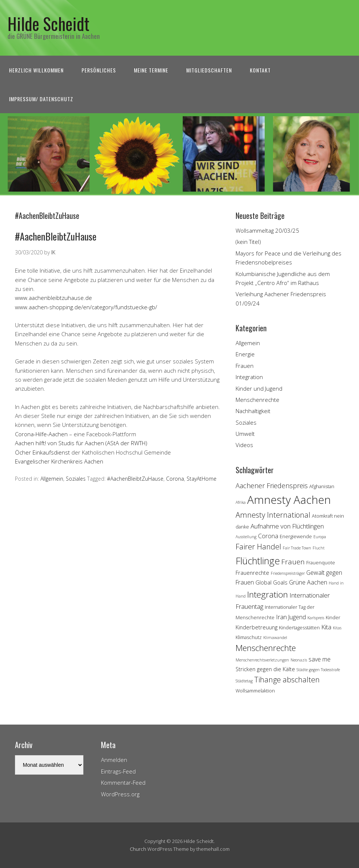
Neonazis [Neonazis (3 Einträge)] (299, 660)
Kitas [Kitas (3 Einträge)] (337, 628)
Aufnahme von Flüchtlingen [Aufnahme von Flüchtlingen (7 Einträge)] (287, 526)
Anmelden (114, 760)
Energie (245, 354)
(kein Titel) (248, 242)
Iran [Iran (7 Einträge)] (281, 617)
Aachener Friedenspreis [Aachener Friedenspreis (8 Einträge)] (272, 486)
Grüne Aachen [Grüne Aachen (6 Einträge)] (308, 582)
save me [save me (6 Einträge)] (320, 659)
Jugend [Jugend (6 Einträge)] (297, 617)
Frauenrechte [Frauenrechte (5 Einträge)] (252, 573)
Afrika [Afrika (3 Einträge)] (241, 502)
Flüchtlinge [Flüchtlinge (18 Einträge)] (258, 561)
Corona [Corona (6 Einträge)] (268, 536)
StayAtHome (202, 479)
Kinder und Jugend (259, 388)
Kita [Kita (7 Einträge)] (326, 627)
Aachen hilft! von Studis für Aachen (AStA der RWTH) (81, 443)
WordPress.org (120, 794)
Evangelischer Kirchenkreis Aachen (59, 461)
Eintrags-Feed (118, 771)
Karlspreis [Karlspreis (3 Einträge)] (316, 618)
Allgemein (52, 479)
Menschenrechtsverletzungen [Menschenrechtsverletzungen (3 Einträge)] (262, 660)
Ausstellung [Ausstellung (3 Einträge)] (246, 537)
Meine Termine (151, 70)
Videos (244, 445)
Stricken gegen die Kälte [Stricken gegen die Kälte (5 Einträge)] (265, 669)
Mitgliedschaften (209, 70)
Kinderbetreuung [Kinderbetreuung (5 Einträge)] (257, 627)
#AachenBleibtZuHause (56, 236)
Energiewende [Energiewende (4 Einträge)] (296, 536)
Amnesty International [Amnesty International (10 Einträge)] (273, 515)
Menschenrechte (257, 400)
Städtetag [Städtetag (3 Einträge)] (244, 681)
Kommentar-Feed (123, 782)
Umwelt (245, 434)
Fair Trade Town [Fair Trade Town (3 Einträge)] (297, 548)
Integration (249, 377)
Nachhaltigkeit (253, 411)
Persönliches (99, 70)
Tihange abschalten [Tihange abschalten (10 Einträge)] (287, 680)
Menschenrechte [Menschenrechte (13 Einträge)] (266, 648)
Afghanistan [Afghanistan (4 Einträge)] (322, 486)
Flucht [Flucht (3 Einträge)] (319, 548)
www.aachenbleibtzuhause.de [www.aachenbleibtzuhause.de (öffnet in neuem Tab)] (53, 298)
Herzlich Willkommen (36, 70)
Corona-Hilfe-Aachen (41, 434)
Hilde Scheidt (48, 23)
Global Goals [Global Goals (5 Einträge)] (271, 582)
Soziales (76, 479)
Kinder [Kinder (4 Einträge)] (333, 617)
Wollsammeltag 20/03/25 (267, 230)
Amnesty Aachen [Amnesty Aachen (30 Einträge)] (289, 500)
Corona (175, 479)
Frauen (245, 366)
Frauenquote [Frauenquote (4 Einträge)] (321, 562)
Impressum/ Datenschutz (41, 99)
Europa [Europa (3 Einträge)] (320, 537)
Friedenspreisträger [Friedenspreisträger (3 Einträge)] (288, 573)
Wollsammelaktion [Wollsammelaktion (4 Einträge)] (255, 691)
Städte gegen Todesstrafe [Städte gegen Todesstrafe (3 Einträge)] (318, 670)
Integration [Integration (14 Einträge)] (268, 594)
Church (138, 849)
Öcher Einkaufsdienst (42, 452)
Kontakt (260, 70)
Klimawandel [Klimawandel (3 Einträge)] (275, 638)
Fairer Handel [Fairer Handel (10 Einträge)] (258, 547)
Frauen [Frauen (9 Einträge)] (293, 562)
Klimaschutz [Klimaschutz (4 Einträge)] (249, 637)
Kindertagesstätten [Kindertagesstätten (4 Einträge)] (299, 627)
